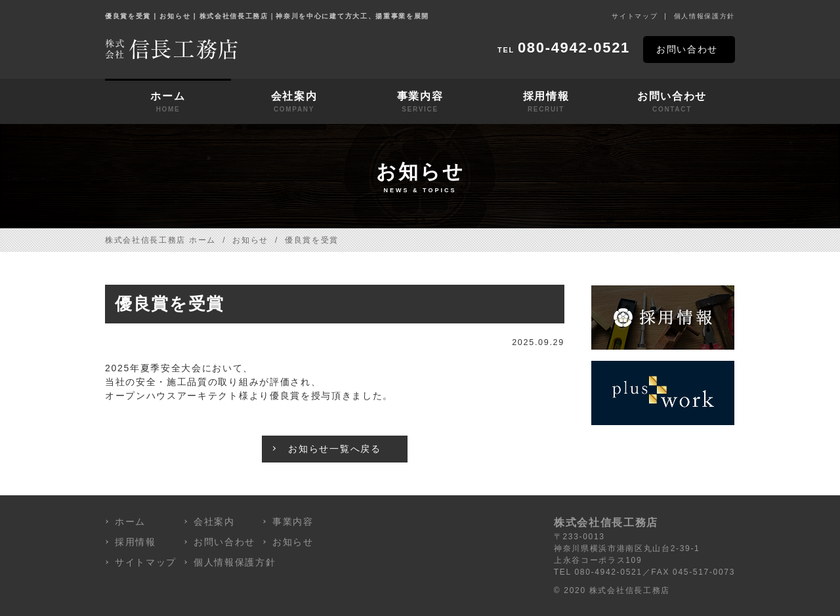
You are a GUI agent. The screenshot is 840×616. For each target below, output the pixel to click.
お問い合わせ (687, 49)
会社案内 (294, 102)
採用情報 (546, 102)
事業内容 (420, 102)
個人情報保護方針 (704, 16)
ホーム (168, 102)
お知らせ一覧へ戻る (334, 449)
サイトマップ (635, 16)
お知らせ (250, 240)
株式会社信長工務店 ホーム (160, 240)
